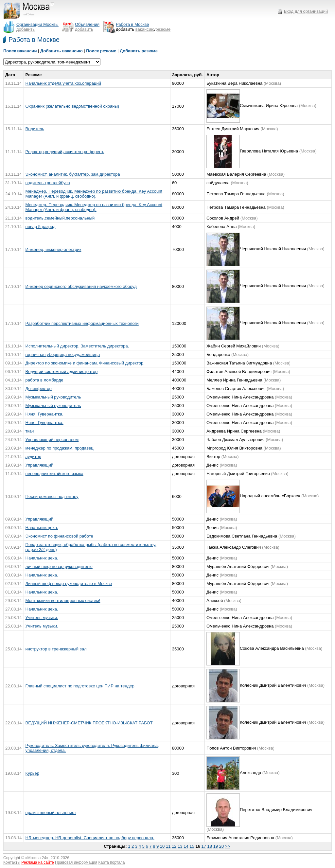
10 (162, 846)
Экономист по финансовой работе (59, 536)
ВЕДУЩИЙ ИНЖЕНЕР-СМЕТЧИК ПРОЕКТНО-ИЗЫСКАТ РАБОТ (89, 723)
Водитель (35, 129)
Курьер (32, 773)
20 (221, 846)
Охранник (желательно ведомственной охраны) (72, 106)
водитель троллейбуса (48, 183)
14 (186, 846)
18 (210, 846)
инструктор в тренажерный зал (56, 649)
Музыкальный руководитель (53, 397)
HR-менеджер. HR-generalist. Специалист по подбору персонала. (90, 838)
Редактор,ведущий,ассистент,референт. (65, 152)
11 (168, 846)
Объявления (87, 24)
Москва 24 (37, 858)
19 (216, 846)
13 (180, 846)
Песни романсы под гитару (52, 496)
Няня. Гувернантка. (44, 414)
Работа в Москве (34, 40)
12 (174, 846)
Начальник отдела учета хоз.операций (63, 83)
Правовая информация (76, 862)
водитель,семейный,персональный (60, 218)
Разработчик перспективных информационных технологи (82, 323)
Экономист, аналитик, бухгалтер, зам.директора (73, 174)
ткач (30, 431)
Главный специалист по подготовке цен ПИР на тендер (80, 686)
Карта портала (112, 862)
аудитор (33, 457)
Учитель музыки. (42, 618)
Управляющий (39, 465)
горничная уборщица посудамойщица (63, 354)
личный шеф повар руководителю (59, 567)
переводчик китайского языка (54, 474)
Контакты (12, 862)
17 (204, 846)
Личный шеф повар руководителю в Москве (69, 584)
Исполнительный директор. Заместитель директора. (77, 346)
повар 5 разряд (41, 227)
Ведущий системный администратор (62, 372)
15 (192, 846)
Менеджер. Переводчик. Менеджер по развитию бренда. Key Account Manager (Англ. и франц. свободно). (94, 194)
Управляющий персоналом (52, 440)
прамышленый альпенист (51, 813)
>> (228, 846)
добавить (26, 29)
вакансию (145, 29)
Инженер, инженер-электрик (53, 249)
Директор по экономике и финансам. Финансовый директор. (85, 363)
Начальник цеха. (42, 528)
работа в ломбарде (44, 380)
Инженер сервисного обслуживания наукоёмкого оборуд (81, 286)
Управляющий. (40, 519)
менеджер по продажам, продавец (60, 448)
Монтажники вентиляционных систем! (63, 601)
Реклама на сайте (38, 862)
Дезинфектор (39, 389)
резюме (163, 29)
